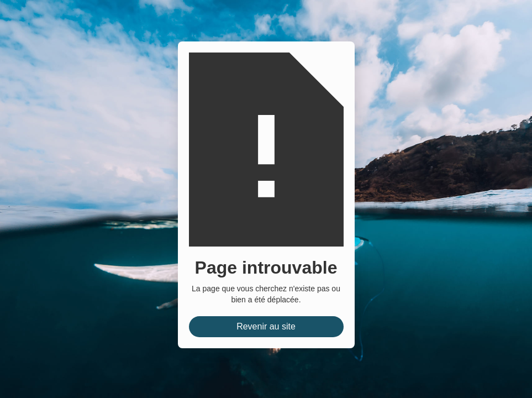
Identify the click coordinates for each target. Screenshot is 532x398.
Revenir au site (266, 326)
